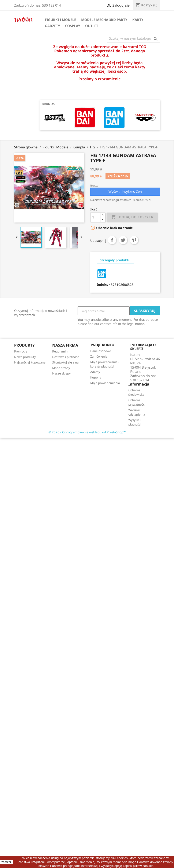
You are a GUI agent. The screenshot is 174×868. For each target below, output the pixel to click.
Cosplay (73, 26)
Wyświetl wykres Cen (125, 192)
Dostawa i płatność (66, 357)
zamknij (6, 862)
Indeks (102, 285)
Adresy (95, 372)
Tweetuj (123, 240)
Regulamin (60, 351)
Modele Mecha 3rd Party (104, 20)
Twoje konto (102, 345)
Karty (138, 20)
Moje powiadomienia (105, 383)
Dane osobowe (101, 351)
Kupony (96, 377)
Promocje (21, 351)
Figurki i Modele (60, 20)
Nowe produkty (25, 357)
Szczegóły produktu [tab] (115, 260)
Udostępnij (112, 240)
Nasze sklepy (61, 373)
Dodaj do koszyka (132, 217)
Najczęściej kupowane (30, 362)
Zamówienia (99, 356)
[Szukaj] (133, 38)
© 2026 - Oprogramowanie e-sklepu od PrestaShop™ (87, 432)
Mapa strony (61, 368)
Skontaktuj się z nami (67, 362)
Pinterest (134, 240)
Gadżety (52, 26)
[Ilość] (95, 217)
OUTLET (92, 26)
